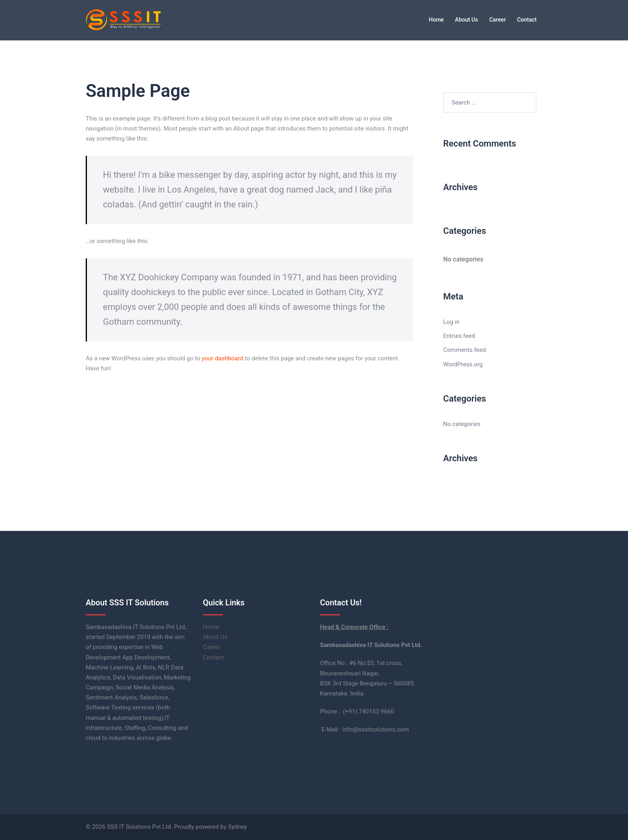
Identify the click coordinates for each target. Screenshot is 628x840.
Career (497, 20)
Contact (527, 20)
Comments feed (465, 350)
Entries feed (459, 336)
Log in (452, 322)
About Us (466, 20)
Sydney (238, 827)
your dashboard (223, 358)
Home (437, 20)
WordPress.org (463, 364)
